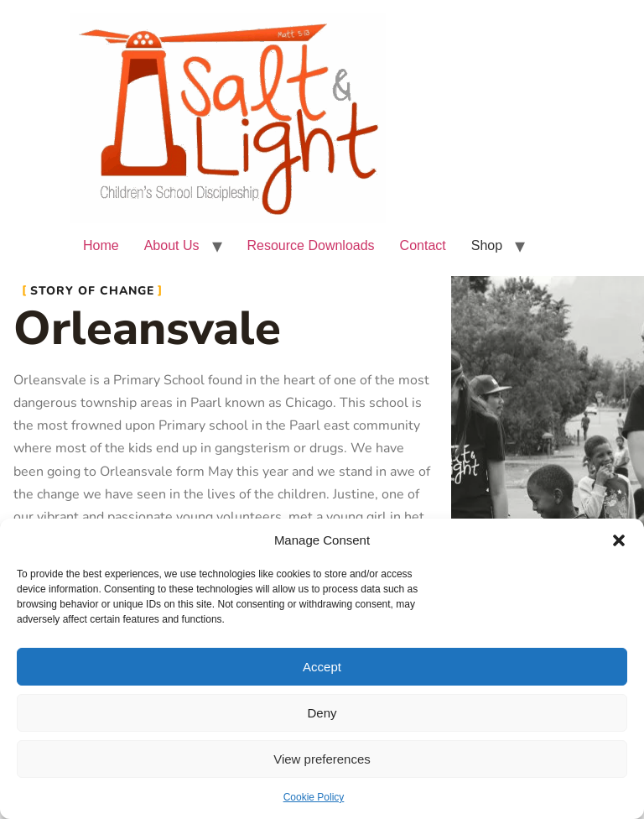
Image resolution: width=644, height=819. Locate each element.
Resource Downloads (311, 245)
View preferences (322, 759)
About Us (172, 245)
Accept (322, 667)
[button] (619, 540)
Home (101, 245)
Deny (322, 713)
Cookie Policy (314, 797)
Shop (487, 245)
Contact (423, 245)
